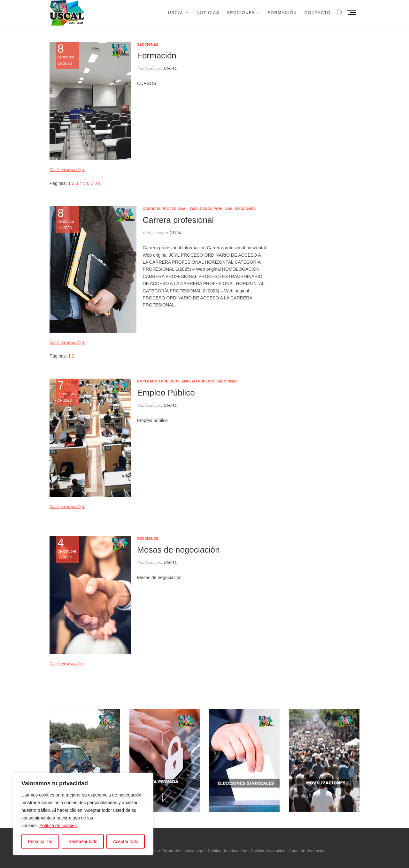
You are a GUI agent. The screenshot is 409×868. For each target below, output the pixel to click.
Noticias (208, 13)
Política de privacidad (228, 851)
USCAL (176, 13)
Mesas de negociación (178, 550)
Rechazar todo (83, 842)
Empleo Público (166, 393)
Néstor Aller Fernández (160, 851)
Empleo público (198, 381)
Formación (282, 13)
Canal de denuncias (307, 851)
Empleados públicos (211, 209)
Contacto (318, 13)
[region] (83, 814)
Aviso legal (194, 851)
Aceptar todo (125, 842)
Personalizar (40, 842)
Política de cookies (58, 826)
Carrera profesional (165, 209)
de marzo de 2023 (67, 391)
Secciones (241, 13)
